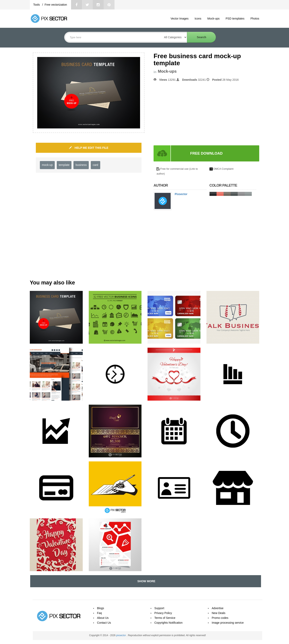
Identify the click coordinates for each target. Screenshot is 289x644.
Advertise (218, 608)
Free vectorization (56, 5)
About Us (103, 618)
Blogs (101, 608)
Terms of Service (165, 618)
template (64, 165)
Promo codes (220, 618)
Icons (198, 19)
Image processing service (228, 623)
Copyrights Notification (168, 623)
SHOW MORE (146, 581)
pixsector (121, 635)
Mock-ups (213, 19)
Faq (99, 613)
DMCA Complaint (223, 169)
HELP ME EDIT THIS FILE (89, 148)
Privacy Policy (163, 613)
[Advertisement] (187, 114)
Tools (37, 5)
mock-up (47, 165)
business (81, 165)
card (95, 165)
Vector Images (180, 19)
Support (159, 608)
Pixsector (181, 194)
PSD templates (235, 19)
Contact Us (104, 623)
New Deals (219, 613)
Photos (255, 19)
